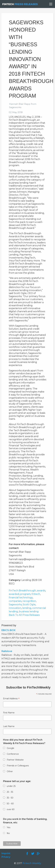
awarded (14, 594)
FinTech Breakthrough (22, 591)
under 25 (11, 786)
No (8, 833)
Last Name (9, 726)
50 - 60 (10, 804)
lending (27, 608)
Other (10, 771)
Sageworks (15, 604)
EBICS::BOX (8, 630)
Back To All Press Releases (24, 615)
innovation (15, 608)
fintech (36, 594)
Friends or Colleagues (18, 766)
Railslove (7, 651)
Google (10, 748)
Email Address (11, 699)
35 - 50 (10, 798)
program (25, 594)
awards (41, 591)
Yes (9, 827)
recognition (29, 601)
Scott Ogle (29, 604)
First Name (9, 713)
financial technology (21, 598)
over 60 (11, 809)
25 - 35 (10, 792)
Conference (13, 754)
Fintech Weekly (32, 863)
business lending (29, 611)
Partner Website (15, 760)
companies (15, 601)
